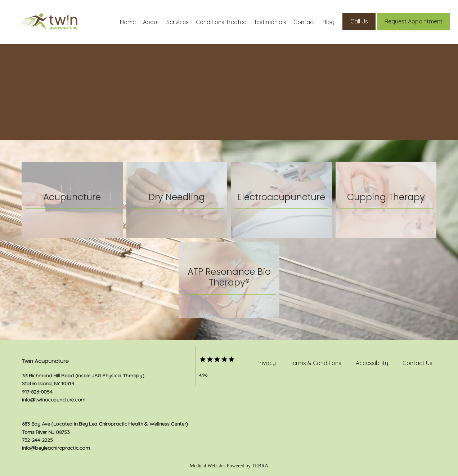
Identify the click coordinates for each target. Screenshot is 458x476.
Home (128, 22)
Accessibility (372, 363)
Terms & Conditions (316, 363)
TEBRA (260, 466)
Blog (329, 22)
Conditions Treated (221, 22)
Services (178, 22)
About (151, 22)
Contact (304, 22)
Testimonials (270, 22)
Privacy (266, 363)
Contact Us (417, 363)
